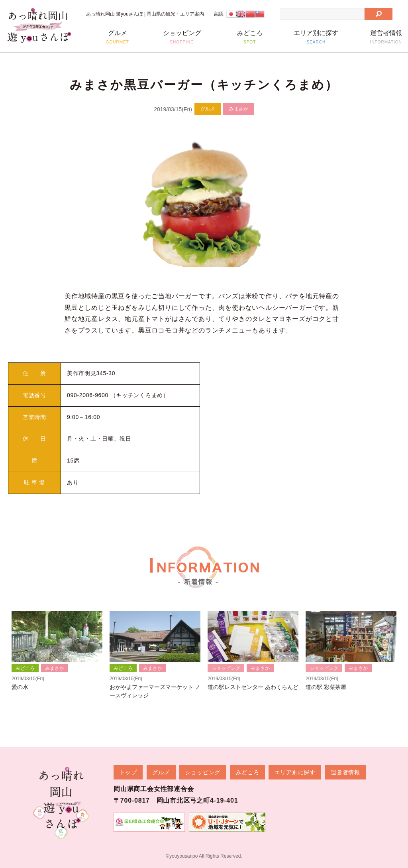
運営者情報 (386, 37)
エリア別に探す (316, 37)
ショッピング (182, 37)
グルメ (117, 37)
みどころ (250, 37)
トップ (128, 772)
